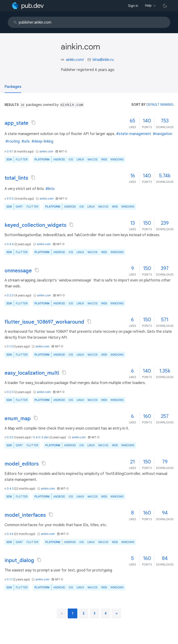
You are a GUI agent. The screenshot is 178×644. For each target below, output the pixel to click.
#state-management (134, 134)
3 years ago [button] (22, 346)
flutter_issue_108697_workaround (44, 322)
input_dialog (19, 560)
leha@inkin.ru (103, 60)
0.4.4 (10, 244)
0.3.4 (10, 534)
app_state (16, 123)
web (104, 159)
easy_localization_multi (32, 373)
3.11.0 (10, 199)
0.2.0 (10, 295)
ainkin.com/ (75, 60)
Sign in (133, 6)
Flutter (22, 159)
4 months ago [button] (24, 151)
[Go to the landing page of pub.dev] (28, 6)
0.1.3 (10, 346)
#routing (13, 141)
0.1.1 (9, 579)
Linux (80, 159)
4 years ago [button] (105, 70)
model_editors (22, 464)
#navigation (163, 134)
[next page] (117, 613)
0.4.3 (10, 488)
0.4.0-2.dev (41, 437)
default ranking (160, 105)
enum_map (18, 418)
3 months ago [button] (24, 199)
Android (59, 159)
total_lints (16, 178)
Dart (19, 207)
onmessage (18, 271)
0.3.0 (10, 437)
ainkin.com (46, 151)
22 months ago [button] (25, 488)
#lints (50, 189)
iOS (71, 159)
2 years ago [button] (23, 244)
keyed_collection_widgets (35, 225)
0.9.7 (10, 151)
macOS (93, 159)
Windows (117, 159)
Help (148, 5)
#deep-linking (42, 141)
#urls (26, 141)
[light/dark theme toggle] (165, 6)
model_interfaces (25, 515)
